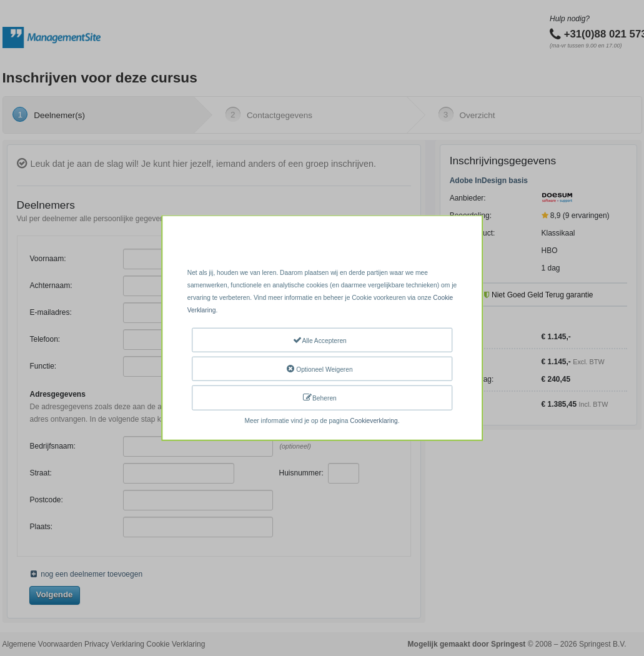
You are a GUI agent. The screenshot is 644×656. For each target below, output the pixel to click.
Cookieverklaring (374, 420)
